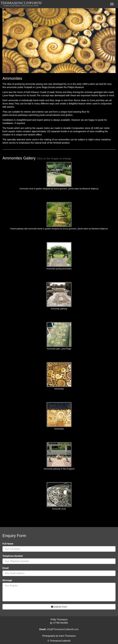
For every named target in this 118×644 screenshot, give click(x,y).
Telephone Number (13, 556)
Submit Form (59, 607)
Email (5, 568)
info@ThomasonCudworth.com (63, 629)
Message (7, 580)
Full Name (8, 544)
